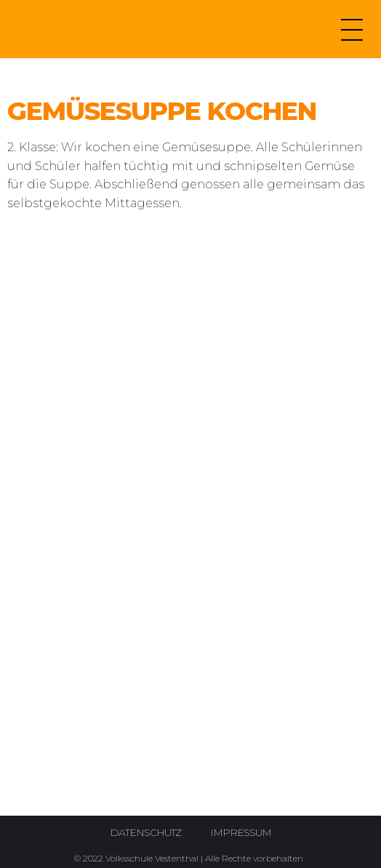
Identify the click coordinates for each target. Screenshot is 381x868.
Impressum (241, 832)
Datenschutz (145, 832)
